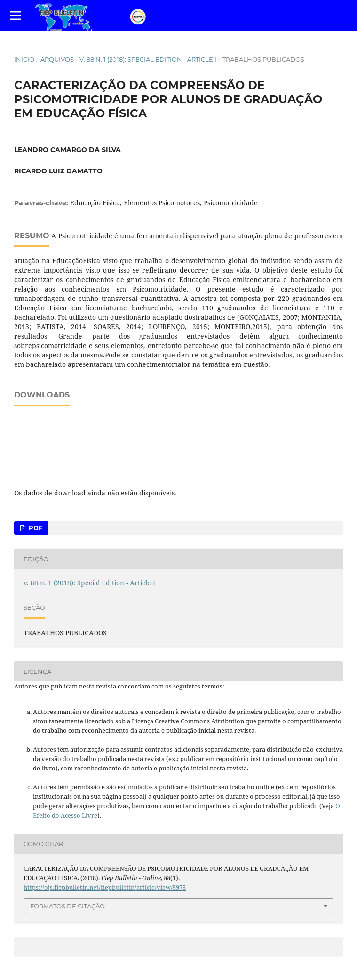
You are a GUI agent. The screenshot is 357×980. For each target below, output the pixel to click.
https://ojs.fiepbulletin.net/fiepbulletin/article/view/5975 (105, 887)
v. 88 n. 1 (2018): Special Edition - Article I (148, 59)
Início (24, 59)
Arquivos (57, 59)
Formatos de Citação (67, 906)
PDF (35, 528)
